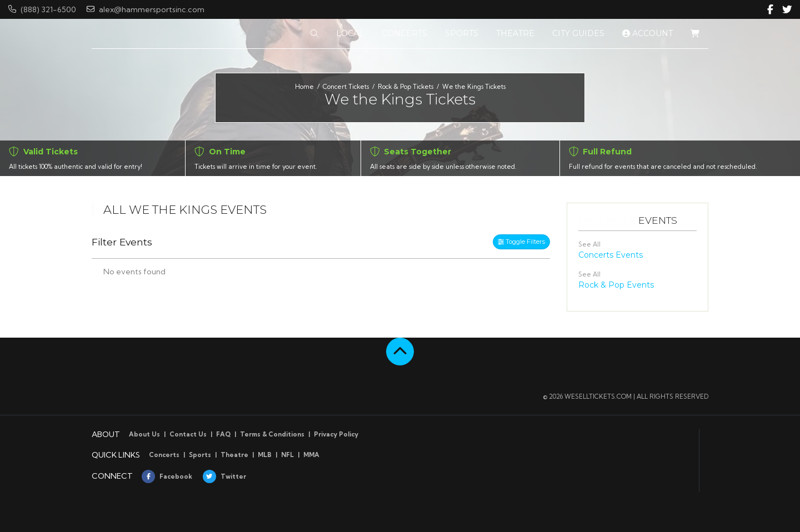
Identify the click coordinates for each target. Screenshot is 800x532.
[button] (314, 34)
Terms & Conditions (272, 434)
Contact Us (188, 434)
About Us (144, 434)
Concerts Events (611, 255)
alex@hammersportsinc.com (146, 9)
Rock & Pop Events (616, 285)
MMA (311, 455)
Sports (200, 455)
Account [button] (647, 33)
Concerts (164, 455)
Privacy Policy (336, 434)
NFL (287, 455)
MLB (265, 455)
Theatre (234, 455)
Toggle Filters (521, 242)
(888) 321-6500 (42, 9)
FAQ (223, 434)
